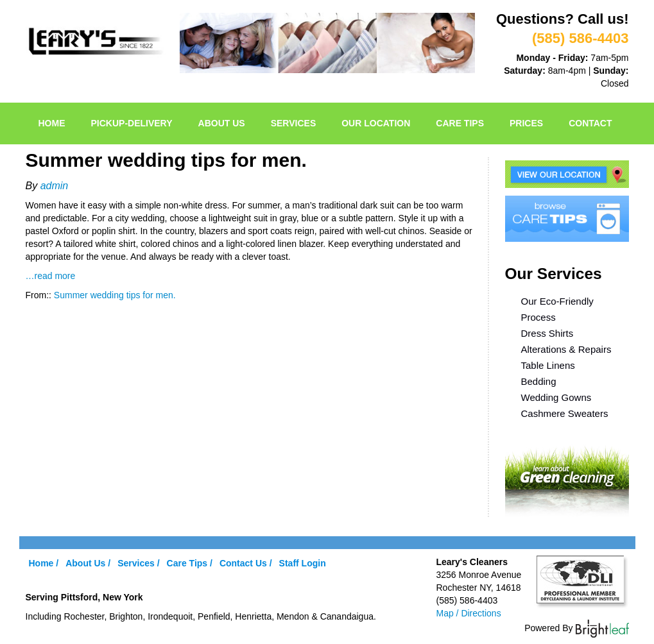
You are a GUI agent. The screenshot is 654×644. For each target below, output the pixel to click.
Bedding (539, 381)
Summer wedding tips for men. (115, 295)
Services (294, 123)
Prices (526, 123)
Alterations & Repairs (566, 349)
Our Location (376, 123)
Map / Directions (469, 613)
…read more (51, 276)
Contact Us (243, 563)
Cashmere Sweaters (565, 413)
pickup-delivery (132, 123)
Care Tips (460, 123)
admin (55, 186)
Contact (590, 123)
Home (52, 123)
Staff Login (303, 563)
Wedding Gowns (556, 397)
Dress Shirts (547, 333)
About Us (222, 123)
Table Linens (548, 365)
